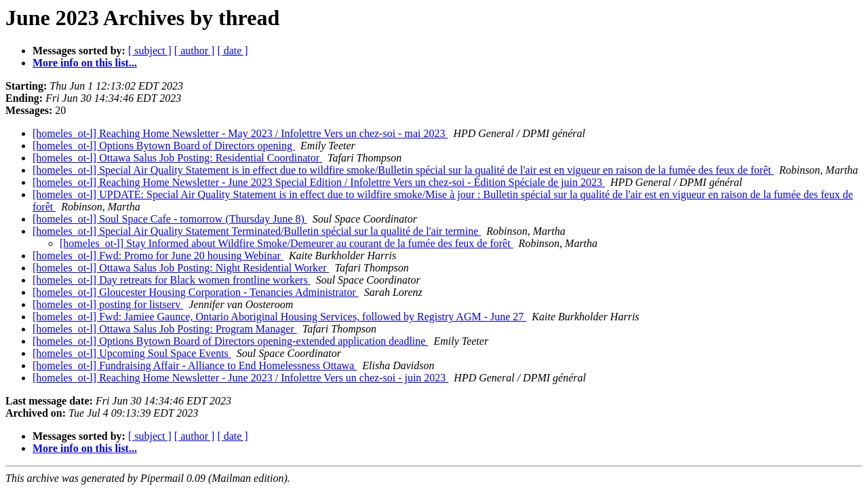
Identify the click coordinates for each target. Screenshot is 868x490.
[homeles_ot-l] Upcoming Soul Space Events (132, 353)
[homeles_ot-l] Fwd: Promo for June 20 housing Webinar (158, 256)
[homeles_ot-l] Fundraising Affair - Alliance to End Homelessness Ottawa (195, 365)
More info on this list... (85, 63)
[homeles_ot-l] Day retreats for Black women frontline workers (172, 280)
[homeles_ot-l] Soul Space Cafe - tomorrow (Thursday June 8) (170, 219)
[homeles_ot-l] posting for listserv (108, 304)
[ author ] (195, 51)
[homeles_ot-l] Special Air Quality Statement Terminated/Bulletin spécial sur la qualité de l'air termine (257, 231)
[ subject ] (150, 51)
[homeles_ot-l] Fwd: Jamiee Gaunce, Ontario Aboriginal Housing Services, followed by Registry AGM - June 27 (279, 317)
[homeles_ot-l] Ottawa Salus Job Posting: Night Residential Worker (181, 268)
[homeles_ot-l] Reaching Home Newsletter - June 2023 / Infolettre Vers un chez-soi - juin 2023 (240, 378)
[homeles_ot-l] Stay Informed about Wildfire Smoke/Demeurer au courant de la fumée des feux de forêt (287, 243)
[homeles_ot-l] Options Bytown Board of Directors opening (164, 146)
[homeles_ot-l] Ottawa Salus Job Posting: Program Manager (165, 329)
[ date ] (232, 51)
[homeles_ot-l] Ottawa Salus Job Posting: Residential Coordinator (177, 158)
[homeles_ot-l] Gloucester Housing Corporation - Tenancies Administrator (196, 292)
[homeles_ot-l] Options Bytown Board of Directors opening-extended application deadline (230, 341)
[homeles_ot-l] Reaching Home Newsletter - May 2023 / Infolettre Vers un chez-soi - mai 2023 (240, 133)
